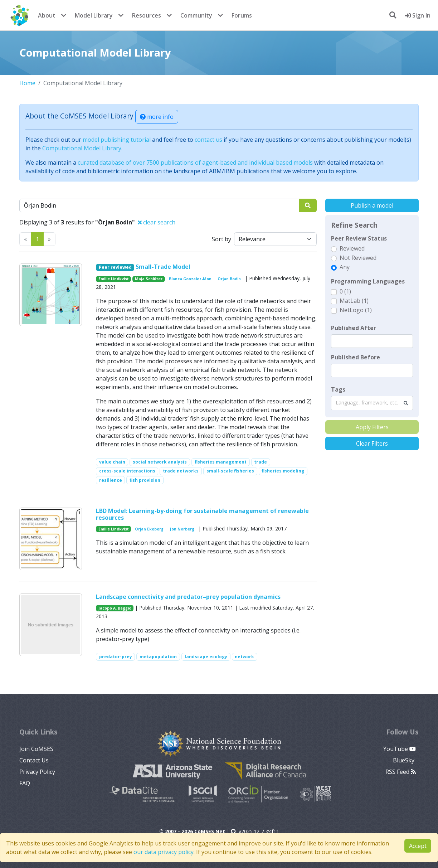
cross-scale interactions (127, 471)
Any (345, 267)
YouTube (400, 749)
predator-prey (116, 657)
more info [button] (157, 117)
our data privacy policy (164, 852)
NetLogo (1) (356, 310)
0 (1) (345, 291)
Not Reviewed (358, 258)
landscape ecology (206, 657)
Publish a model (372, 205)
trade (261, 462)
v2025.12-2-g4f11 (255, 831)
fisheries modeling (283, 471)
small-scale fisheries (230, 471)
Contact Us (34, 760)
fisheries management (221, 462)
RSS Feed (401, 772)
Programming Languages (368, 281)
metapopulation (158, 657)
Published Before (356, 357)
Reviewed (352, 248)
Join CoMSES (36, 749)
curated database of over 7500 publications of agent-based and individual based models (195, 163)
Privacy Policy (37, 772)
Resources (147, 15)
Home (27, 83)
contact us (208, 140)
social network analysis (160, 462)
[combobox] (372, 403)
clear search (157, 222)
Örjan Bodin (229, 279)
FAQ (25, 783)
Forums (242, 15)
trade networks (181, 471)
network (244, 657)
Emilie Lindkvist (114, 279)
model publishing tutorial (117, 140)
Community (196, 15)
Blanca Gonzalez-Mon (190, 279)
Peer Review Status (359, 238)
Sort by (222, 239)
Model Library (94, 15)
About (47, 15)
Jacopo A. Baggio (115, 608)
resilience (111, 480)
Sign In (418, 15)
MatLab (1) (354, 301)
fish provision (145, 480)
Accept (418, 846)
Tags (338, 389)
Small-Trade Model (163, 267)
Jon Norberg (182, 529)
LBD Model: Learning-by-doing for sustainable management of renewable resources (202, 514)
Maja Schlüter (149, 279)
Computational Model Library (82, 148)
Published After (354, 328)
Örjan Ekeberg (149, 529)
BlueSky (404, 760)
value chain (112, 462)
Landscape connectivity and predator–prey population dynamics (188, 597)
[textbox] (372, 341)
